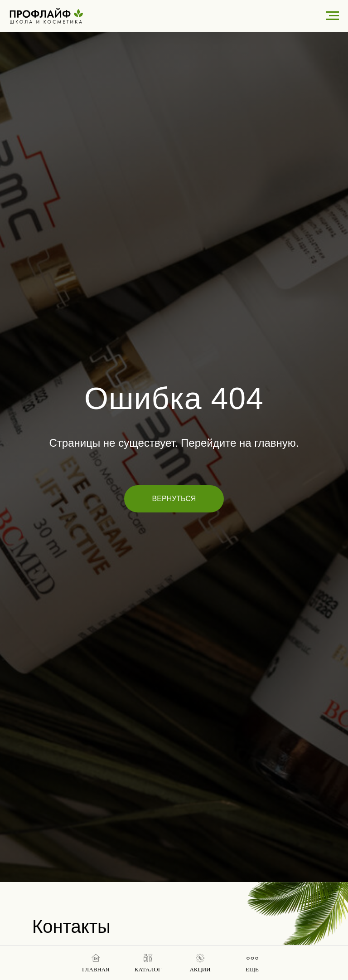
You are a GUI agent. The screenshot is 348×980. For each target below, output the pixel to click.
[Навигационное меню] (333, 16)
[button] (148, 963)
